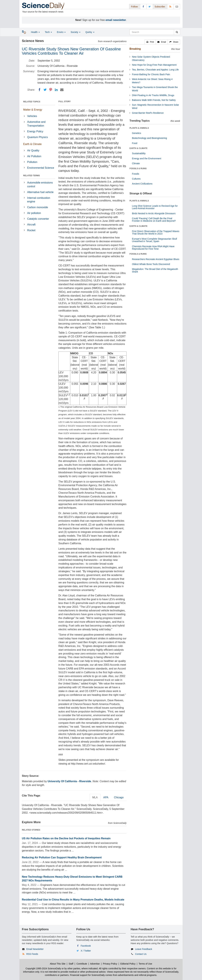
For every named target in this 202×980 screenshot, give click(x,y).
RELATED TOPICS (32, 102)
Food (135, 143)
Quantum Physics (37, 137)
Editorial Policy (128, 964)
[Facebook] (39, 90)
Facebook (86, 946)
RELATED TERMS (32, 176)
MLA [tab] (95, 797)
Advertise (95, 964)
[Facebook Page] (143, 7)
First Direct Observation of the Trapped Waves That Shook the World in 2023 (156, 232)
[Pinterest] (51, 90)
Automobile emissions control (40, 184)
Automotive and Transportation (36, 124)
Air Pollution (34, 156)
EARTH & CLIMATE (138, 148)
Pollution (32, 162)
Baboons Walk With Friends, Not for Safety (154, 100)
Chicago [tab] (119, 797)
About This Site (58, 964)
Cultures (136, 179)
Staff (71, 964)
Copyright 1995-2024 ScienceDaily (43, 968)
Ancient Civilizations (142, 184)
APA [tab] (106, 797)
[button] (150, 42)
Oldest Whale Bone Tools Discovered (151, 264)
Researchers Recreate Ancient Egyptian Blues (156, 259)
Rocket (31, 230)
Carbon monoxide (38, 207)
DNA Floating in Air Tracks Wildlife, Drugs (153, 95)
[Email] (62, 90)
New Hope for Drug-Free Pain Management (154, 65)
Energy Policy (35, 131)
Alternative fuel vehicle (40, 192)
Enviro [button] (61, 32)
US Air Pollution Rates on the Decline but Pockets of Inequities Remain (66, 838)
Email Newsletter (35, 949)
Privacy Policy (110, 964)
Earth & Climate (32, 144)
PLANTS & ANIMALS (139, 128)
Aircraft (31, 225)
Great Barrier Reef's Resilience (148, 113)
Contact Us (141, 954)
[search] (177, 32)
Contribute (82, 964)
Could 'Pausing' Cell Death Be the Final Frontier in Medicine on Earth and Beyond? (154, 220)
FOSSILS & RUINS (138, 169)
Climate (136, 163)
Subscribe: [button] (160, 7)
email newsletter (116, 20)
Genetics (136, 133)
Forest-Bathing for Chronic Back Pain (151, 74)
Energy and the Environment (146, 158)
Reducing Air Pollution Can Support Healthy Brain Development (62, 857)
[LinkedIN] (56, 90)
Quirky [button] (90, 32)
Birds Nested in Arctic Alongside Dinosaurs (154, 213)
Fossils (136, 174)
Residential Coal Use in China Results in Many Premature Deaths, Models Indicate (73, 900)
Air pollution (34, 213)
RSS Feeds (32, 954)
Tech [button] (48, 32)
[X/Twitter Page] (150, 7)
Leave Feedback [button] (144, 949)
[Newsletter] (177, 7)
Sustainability (139, 153)
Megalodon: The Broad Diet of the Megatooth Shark (155, 270)
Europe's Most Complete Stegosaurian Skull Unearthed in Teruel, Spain (154, 240)
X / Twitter (86, 951)
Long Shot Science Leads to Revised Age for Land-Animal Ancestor (155, 207)
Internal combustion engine (39, 200)
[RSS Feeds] (170, 7)
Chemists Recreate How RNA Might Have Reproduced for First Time (153, 248)
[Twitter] (45, 90)
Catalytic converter (38, 219)
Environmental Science (41, 168)
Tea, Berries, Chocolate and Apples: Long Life (155, 70)
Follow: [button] (135, 7)
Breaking (135, 49)
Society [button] (76, 32)
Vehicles (32, 116)
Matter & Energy (33, 110)
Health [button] (35, 32)
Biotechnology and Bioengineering (149, 138)
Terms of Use (145, 964)
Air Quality (33, 150)
